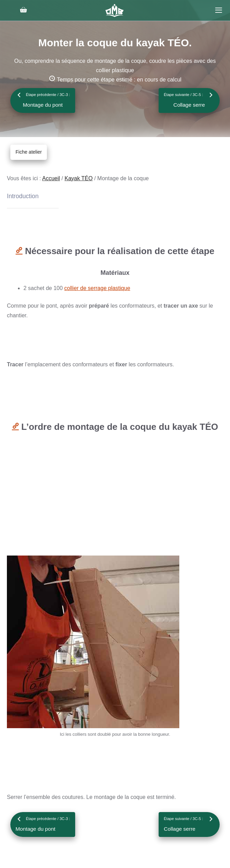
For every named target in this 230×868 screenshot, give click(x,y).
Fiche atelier (29, 152)
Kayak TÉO (79, 178)
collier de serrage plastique (97, 288)
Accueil (51, 178)
